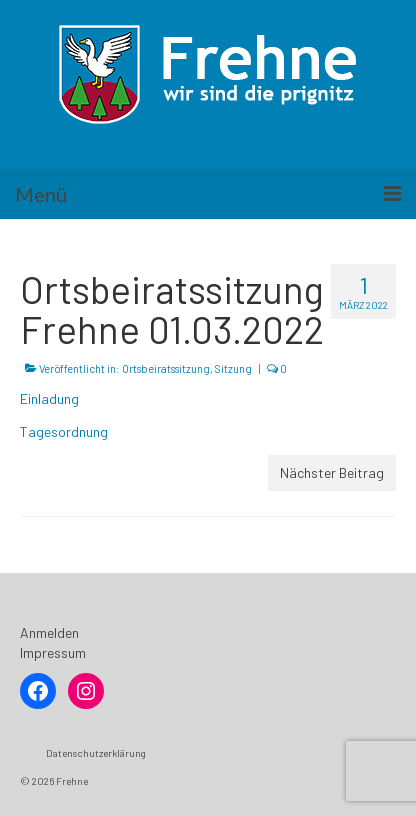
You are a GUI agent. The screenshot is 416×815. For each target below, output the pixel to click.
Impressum (53, 652)
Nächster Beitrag (332, 472)
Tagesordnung (64, 431)
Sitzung (233, 368)
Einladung (49, 398)
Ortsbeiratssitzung (166, 368)
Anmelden (49, 632)
